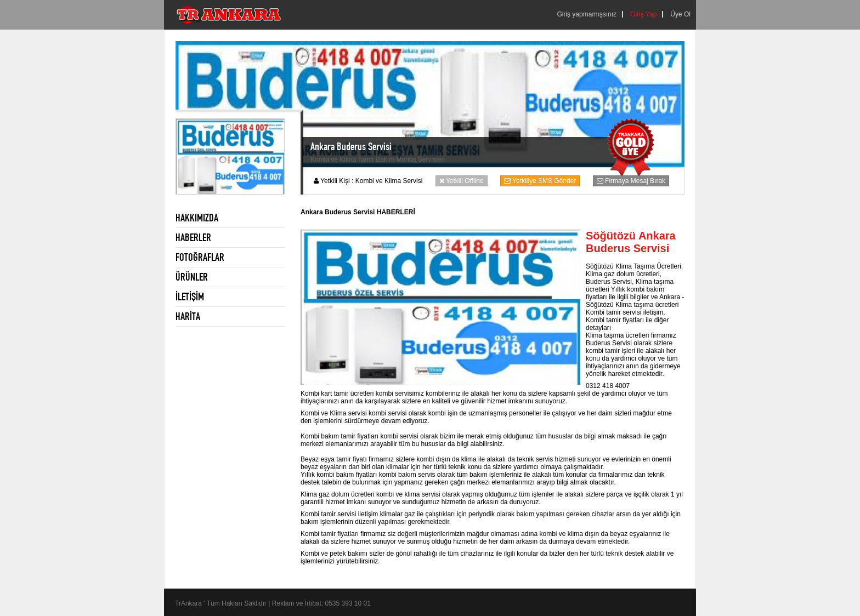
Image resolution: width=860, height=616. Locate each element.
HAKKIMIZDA (197, 218)
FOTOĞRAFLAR (200, 257)
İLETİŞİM (190, 296)
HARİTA (188, 316)
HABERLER (193, 237)
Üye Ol (680, 14)
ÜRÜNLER (192, 277)
